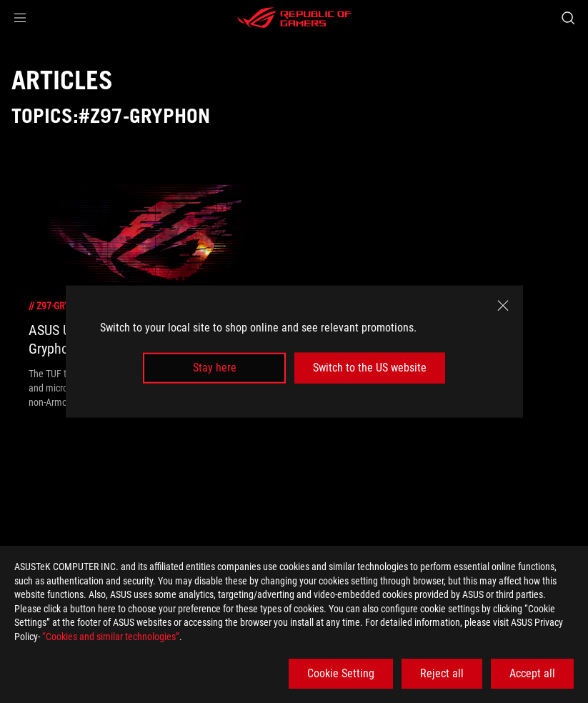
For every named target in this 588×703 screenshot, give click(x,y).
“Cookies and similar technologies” (111, 637)
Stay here (215, 368)
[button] (20, 18)
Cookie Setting (341, 673)
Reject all (442, 673)
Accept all (532, 673)
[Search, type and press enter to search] (568, 18)
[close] (503, 306)
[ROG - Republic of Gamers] (294, 18)
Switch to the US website (370, 368)
